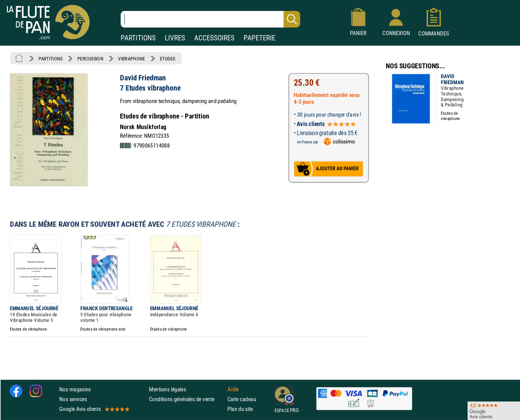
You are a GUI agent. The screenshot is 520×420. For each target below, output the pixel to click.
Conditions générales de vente (186, 399)
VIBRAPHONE (131, 58)
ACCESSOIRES (214, 38)
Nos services (73, 399)
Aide (233, 389)
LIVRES (175, 38)
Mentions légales (167, 389)
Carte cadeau (242, 399)
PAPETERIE (259, 38)
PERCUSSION (90, 58)
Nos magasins (75, 389)
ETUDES (168, 58)
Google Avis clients (94, 409)
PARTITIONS (138, 38)
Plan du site (240, 409)
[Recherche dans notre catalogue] (210, 19)
